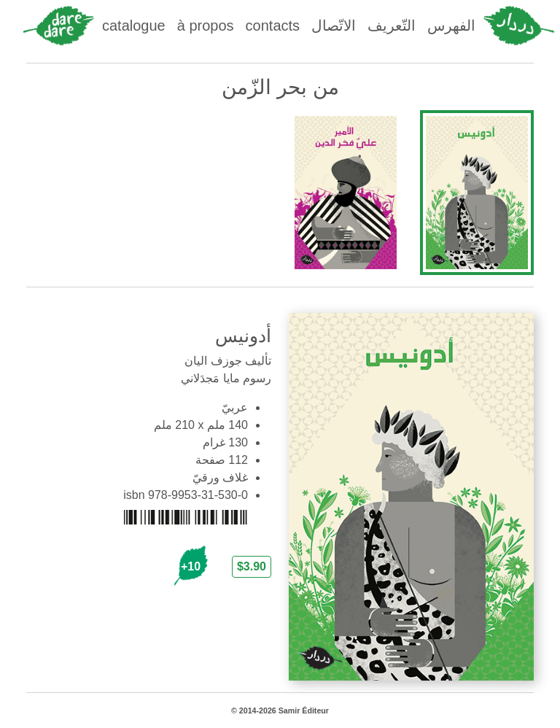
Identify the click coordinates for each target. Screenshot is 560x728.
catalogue (134, 26)
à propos (206, 26)
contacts (273, 26)
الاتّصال (334, 26)
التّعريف (392, 26)
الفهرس (451, 26)
